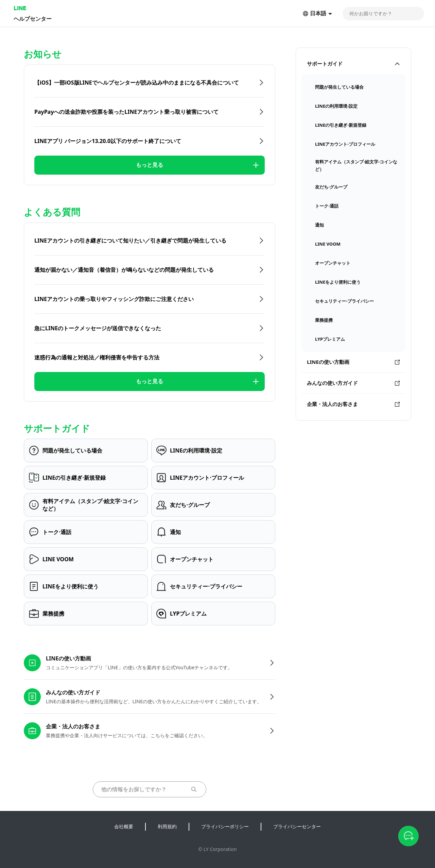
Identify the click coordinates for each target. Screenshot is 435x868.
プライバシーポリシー (225, 826)
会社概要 (124, 826)
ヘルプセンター (33, 19)
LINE (20, 8)
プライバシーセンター (297, 826)
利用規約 (167, 826)
